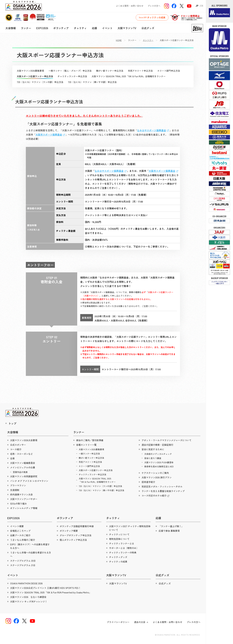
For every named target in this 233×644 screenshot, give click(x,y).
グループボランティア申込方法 (76, 535)
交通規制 (15, 490)
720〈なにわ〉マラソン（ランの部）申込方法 (40, 82)
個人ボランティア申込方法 (73, 540)
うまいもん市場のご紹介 (23, 540)
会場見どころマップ (20, 531)
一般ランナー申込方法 (89, 454)
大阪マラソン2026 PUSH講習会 (159, 462)
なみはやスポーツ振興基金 (153, 130)
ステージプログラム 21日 (23, 565)
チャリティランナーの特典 (123, 552)
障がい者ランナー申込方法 (110, 71)
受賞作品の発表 (20, 472)
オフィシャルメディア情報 (24, 508)
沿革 (12, 458)
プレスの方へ (154, 6)
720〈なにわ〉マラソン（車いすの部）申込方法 (92, 82)
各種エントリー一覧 (86, 445)
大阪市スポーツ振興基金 (50, 135)
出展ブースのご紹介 (20, 535)
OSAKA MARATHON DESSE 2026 (26, 583)
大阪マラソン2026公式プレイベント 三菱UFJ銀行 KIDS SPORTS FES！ (45, 588)
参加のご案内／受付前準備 (90, 440)
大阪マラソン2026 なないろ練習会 (28, 597)
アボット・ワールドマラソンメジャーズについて (167, 440)
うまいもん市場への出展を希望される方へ (31, 554)
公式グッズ (148, 28)
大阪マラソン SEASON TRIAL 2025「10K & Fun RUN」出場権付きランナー (129, 76)
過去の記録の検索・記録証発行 (157, 445)
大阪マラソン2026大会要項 (24, 440)
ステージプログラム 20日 (23, 561)
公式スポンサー (18, 445)
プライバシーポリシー (118, 622)
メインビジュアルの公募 (23, 467)
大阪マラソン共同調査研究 (24, 476)
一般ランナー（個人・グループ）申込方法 (70, 71)
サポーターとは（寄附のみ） (124, 548)
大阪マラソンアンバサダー (24, 499)
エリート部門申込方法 (169, 71)
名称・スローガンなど (21, 454)
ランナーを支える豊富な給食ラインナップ (163, 491)
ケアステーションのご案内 (155, 473)
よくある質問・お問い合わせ (130, 6)
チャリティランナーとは (122, 543)
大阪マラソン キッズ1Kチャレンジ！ (29, 601)
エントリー (148, 40)
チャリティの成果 (152, 17)
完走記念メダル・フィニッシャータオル (162, 486)
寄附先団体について (119, 539)
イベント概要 (17, 526)
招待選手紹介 (148, 482)
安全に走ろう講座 (153, 458)
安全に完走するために (153, 449)
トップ (12, 423)
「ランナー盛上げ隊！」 (171, 526)
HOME (119, 40)
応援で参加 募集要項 (169, 531)
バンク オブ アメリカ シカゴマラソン (29, 481)
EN (202, 6)
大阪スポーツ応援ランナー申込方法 (35, 76)
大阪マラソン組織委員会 (23, 463)
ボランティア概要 (69, 531)
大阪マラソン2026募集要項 (30, 71)
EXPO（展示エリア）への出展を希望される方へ (30, 546)
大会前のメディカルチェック (158, 454)
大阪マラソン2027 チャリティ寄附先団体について (130, 528)
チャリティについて (119, 534)
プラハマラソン (18, 485)
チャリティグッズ (118, 557)
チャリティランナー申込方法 (72, 76)
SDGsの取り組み (19, 504)
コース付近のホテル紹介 (156, 496)
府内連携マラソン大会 (21, 494)
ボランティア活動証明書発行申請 (77, 526)
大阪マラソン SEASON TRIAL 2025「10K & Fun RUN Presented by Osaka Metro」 (51, 592)
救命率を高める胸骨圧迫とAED (159, 466)
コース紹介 (16, 449)
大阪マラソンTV (127, 28)
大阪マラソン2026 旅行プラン (157, 477)
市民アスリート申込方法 (140, 71)
